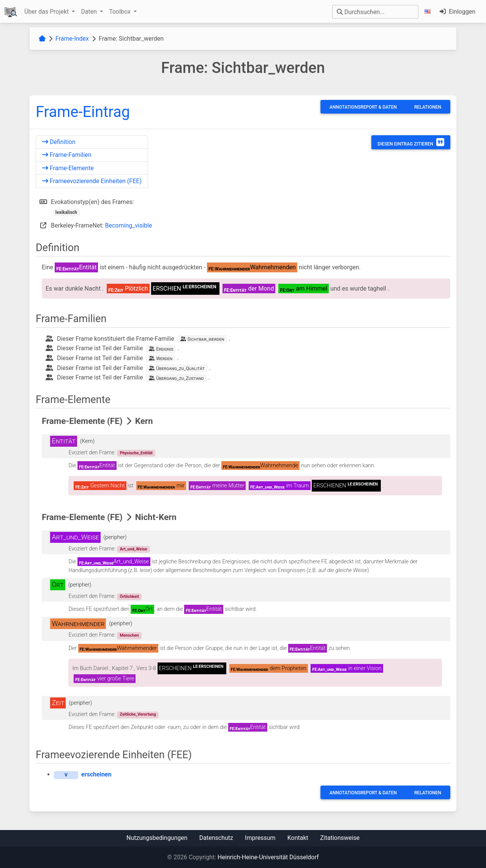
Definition (59, 142)
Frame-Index (72, 39)
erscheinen (96, 774)
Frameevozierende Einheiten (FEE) (92, 181)
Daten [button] (90, 12)
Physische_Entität (136, 453)
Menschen (129, 635)
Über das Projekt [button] (47, 12)
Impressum (260, 838)
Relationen (428, 107)
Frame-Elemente (68, 168)
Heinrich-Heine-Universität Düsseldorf (268, 857)
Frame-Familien (67, 155)
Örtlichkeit (129, 597)
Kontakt (298, 838)
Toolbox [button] (121, 12)
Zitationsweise (340, 838)
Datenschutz (216, 838)
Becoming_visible (129, 225)
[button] (429, 12)
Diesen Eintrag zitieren (411, 142)
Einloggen (458, 12)
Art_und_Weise (133, 549)
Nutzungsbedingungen (157, 838)
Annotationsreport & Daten (363, 107)
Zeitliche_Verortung (138, 714)
